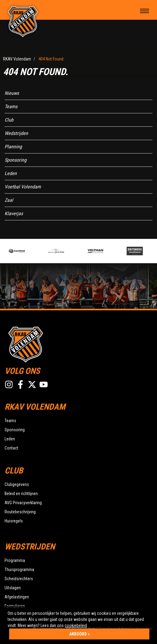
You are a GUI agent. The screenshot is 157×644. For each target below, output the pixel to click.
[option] (28, 251)
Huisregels (14, 521)
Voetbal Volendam (23, 187)
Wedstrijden (16, 133)
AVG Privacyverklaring (23, 503)
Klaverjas (14, 214)
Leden (11, 173)
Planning (13, 147)
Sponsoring (16, 160)
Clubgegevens (17, 484)
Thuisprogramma (19, 570)
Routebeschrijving (20, 512)
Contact (11, 448)
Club (9, 120)
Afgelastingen (17, 597)
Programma (15, 560)
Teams (11, 107)
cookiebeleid (76, 625)
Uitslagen (13, 588)
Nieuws (12, 93)
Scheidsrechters (19, 579)
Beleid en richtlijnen (21, 494)
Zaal (9, 200)
